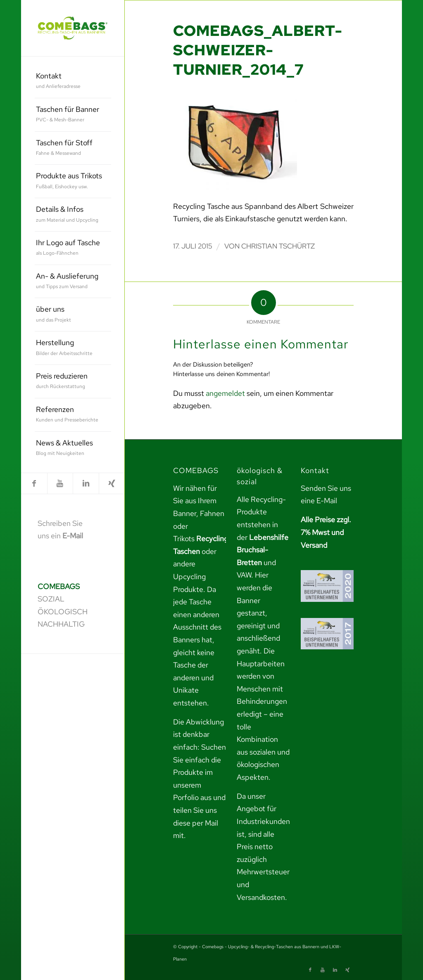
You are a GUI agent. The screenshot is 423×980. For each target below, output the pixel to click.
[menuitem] (73, 82)
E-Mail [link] (73, 536)
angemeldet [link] (225, 393)
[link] (73, 28)
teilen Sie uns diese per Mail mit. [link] (196, 823)
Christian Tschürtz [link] (278, 246)
